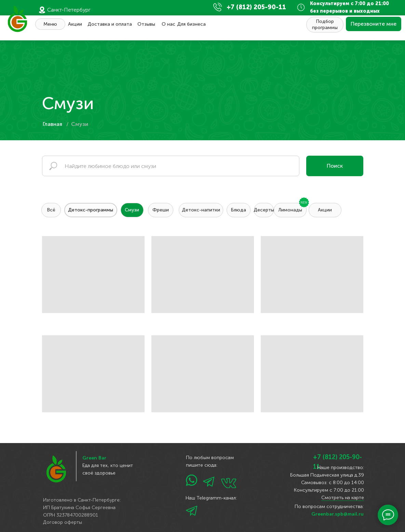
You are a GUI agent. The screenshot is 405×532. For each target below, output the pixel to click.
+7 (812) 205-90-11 (256, 7)
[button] (374, 24)
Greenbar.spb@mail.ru (337, 514)
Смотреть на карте (343, 498)
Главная (52, 124)
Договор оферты (63, 522)
